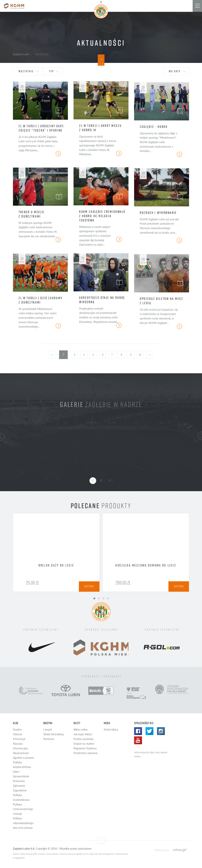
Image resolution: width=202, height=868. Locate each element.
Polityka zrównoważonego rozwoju (23, 809)
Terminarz (49, 739)
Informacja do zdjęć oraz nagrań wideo (151, 754)
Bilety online (81, 730)
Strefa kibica (111, 730)
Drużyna (48, 723)
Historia (17, 734)
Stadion (17, 730)
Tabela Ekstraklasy (53, 734)
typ (51, 71)
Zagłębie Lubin (21, 54)
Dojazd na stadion (84, 744)
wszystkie (26, 71)
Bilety (77, 723)
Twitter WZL (149, 731)
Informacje (19, 739)
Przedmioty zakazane (86, 753)
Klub (15, 723)
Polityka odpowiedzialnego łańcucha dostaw (23, 823)
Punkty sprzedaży (84, 739)
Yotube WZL (138, 740)
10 (140, 355)
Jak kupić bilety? (83, 734)
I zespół (48, 730)
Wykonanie (162, 850)
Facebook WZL (138, 731)
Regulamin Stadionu (85, 748)
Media (107, 723)
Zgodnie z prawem (24, 758)
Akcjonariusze (21, 753)
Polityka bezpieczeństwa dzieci (22, 767)
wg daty (175, 71)
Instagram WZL (161, 731)
